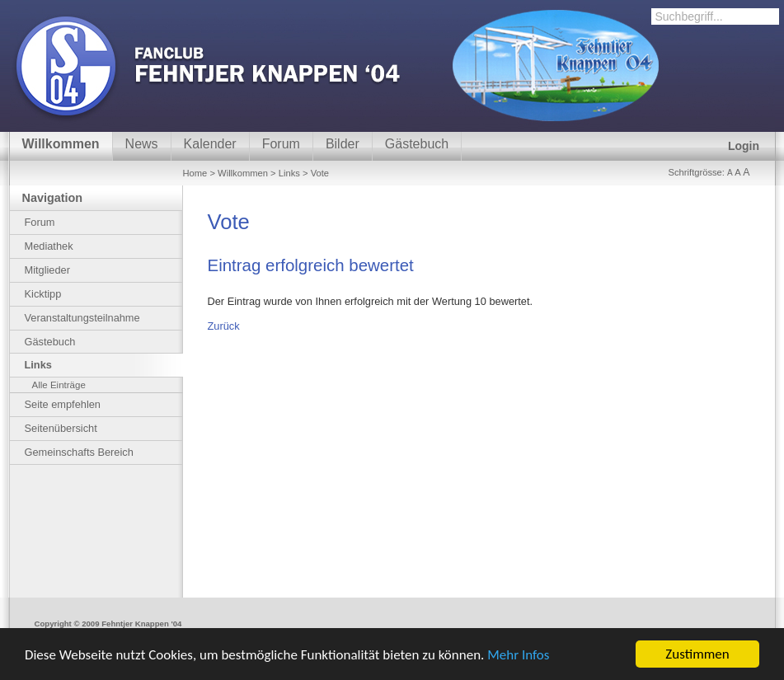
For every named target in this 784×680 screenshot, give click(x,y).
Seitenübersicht (61, 428)
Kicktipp (43, 294)
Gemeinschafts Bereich (79, 452)
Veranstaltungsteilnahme (82, 318)
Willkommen (61, 144)
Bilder (343, 144)
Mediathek (49, 246)
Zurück (224, 326)
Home (195, 173)
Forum (281, 144)
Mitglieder (47, 270)
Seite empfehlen (63, 404)
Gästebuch (417, 144)
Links (289, 173)
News (142, 144)
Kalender (210, 144)
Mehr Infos (518, 655)
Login (744, 146)
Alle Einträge (59, 385)
